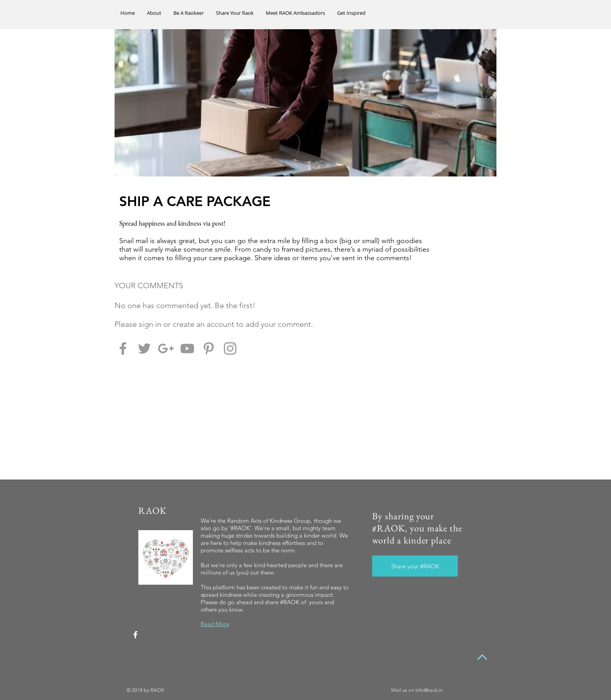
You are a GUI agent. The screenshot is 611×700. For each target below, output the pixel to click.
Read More (215, 624)
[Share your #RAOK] (415, 566)
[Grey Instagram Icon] (230, 348)
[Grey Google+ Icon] (166, 348)
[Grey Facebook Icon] (123, 348)
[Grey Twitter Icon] (144, 348)
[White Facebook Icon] (135, 635)
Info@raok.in (429, 690)
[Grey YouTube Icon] (187, 348)
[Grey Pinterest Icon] (209, 348)
